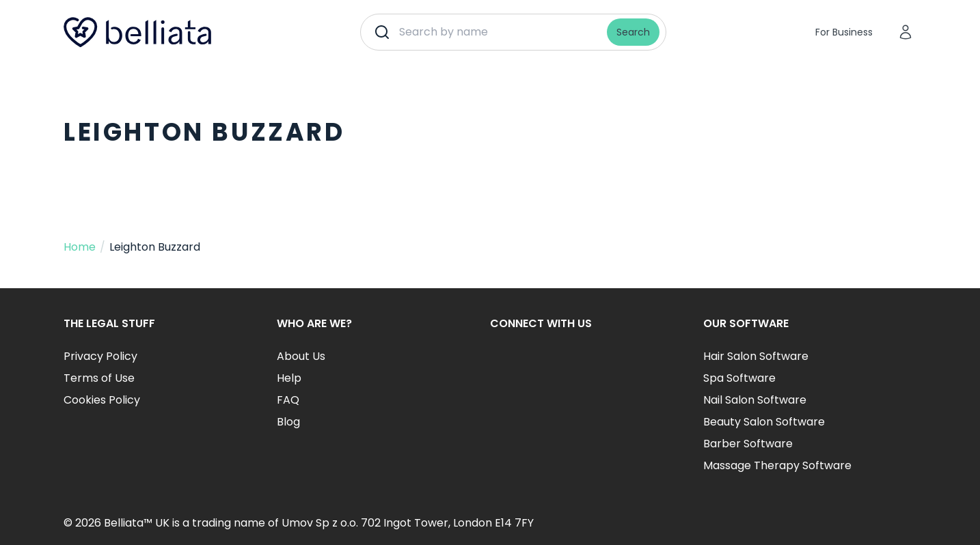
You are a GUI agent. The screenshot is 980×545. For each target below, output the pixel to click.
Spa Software (739, 378)
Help (289, 378)
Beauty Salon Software (764, 422)
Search (633, 32)
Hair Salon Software (756, 356)
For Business (844, 32)
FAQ (288, 400)
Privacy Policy (100, 356)
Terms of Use (99, 378)
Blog (288, 422)
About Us (301, 356)
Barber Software (748, 444)
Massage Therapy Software (777, 465)
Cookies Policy (102, 400)
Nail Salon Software (755, 400)
